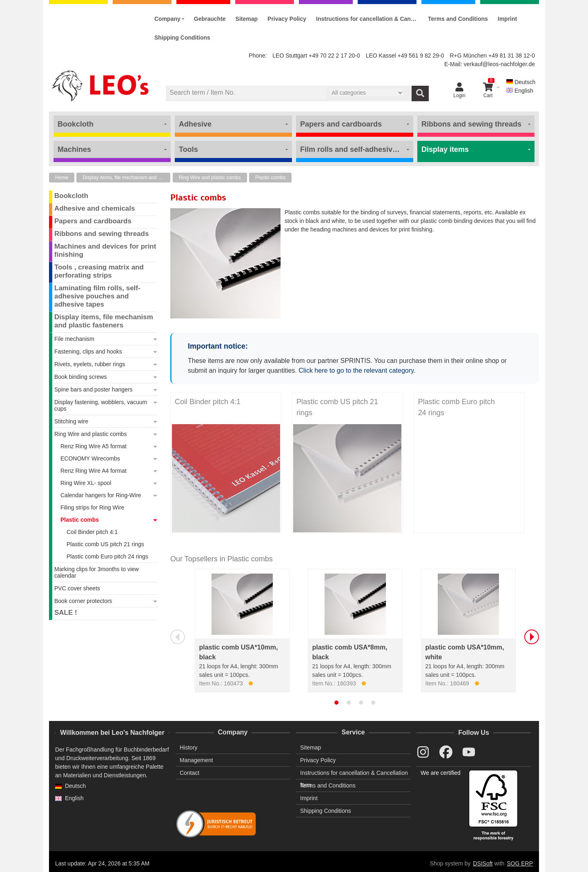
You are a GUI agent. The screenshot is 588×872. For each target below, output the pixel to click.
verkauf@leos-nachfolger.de (499, 64)
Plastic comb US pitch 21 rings (337, 407)
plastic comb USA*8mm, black (350, 652)
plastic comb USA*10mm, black (239, 652)
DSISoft (483, 863)
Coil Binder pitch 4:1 (208, 402)
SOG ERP (520, 863)
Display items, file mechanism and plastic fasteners (126, 178)
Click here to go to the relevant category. (357, 370)
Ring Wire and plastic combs (210, 178)
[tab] (336, 703)
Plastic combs (270, 178)
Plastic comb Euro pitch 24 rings (457, 407)
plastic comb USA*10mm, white (465, 652)
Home (62, 178)
